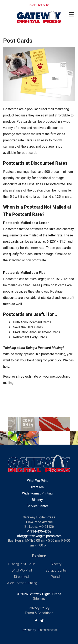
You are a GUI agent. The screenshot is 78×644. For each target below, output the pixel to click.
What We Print (37, 481)
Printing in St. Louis (22, 564)
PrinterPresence (47, 630)
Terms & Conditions (39, 613)
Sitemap (39, 599)
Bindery (37, 500)
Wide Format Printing (37, 493)
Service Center (37, 506)
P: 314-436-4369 (39, 531)
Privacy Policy (39, 608)
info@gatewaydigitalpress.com (39, 536)
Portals (56, 577)
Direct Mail (37, 487)
